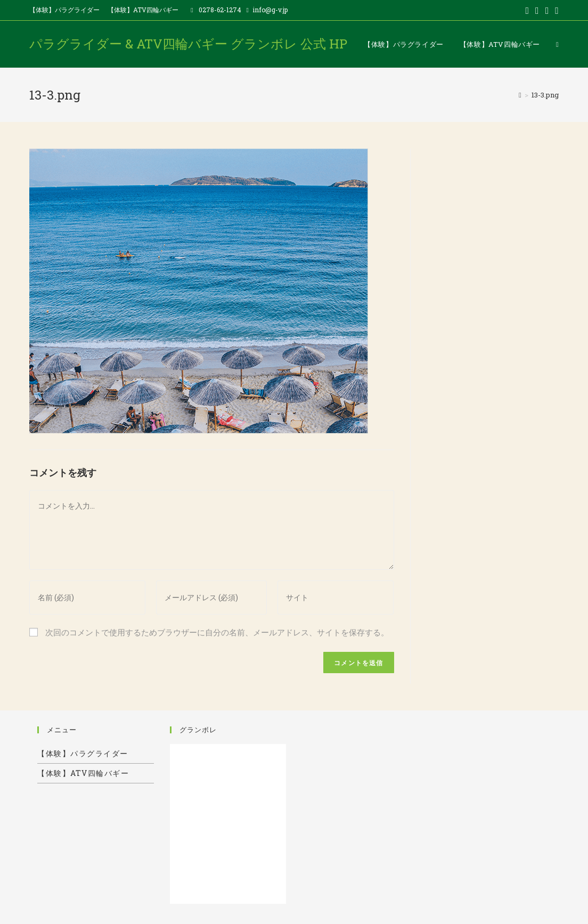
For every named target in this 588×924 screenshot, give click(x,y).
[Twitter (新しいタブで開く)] (527, 10)
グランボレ (198, 730)
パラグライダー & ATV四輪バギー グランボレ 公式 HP (188, 44)
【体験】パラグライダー (64, 10)
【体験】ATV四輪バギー (143, 10)
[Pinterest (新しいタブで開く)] (547, 10)
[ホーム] (520, 95)
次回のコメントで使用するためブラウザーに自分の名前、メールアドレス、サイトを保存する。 (217, 632)
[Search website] (557, 44)
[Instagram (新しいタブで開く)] (555, 10)
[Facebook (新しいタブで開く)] (537, 10)
